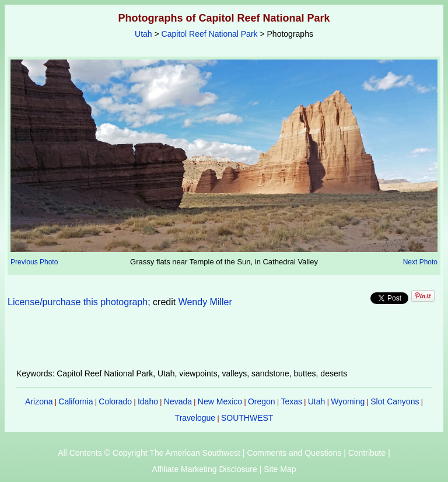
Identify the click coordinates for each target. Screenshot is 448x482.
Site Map (280, 469)
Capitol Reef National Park (210, 34)
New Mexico (220, 401)
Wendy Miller (205, 302)
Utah (143, 34)
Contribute (367, 453)
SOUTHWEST (247, 418)
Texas (291, 401)
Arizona (39, 401)
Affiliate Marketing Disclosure (205, 469)
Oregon (262, 401)
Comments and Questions (294, 453)
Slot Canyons (395, 401)
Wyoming (348, 401)
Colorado (115, 401)
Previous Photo (34, 262)
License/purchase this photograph (78, 302)
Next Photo (420, 262)
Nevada (178, 401)
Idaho (148, 401)
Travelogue (195, 418)
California (76, 401)
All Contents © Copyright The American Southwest (149, 453)
